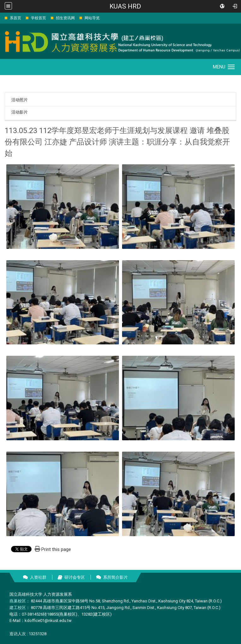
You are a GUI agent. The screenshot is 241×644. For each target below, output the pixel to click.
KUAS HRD (125, 6)
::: (1, 18)
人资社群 (38, 577)
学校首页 (38, 18)
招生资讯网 (65, 18)
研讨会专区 (75, 577)
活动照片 (20, 100)
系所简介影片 (115, 577)
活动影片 (20, 112)
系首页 (15, 18)
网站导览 (92, 18)
